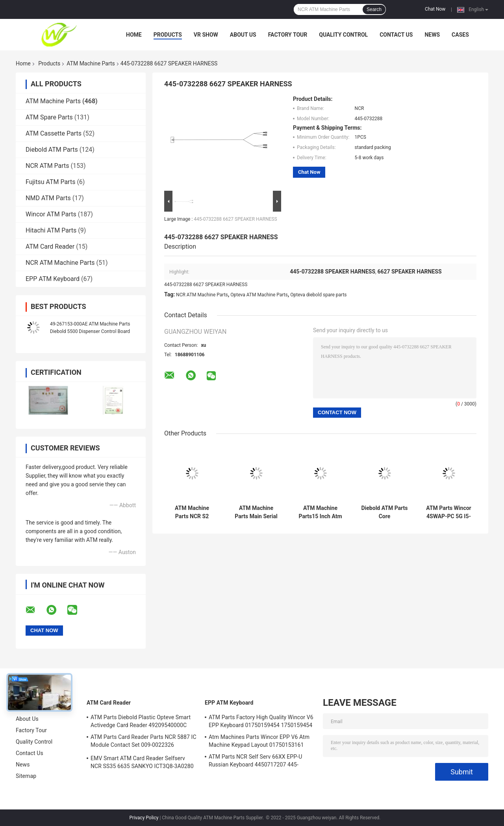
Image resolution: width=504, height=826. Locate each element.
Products (168, 35)
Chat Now (435, 9)
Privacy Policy (144, 818)
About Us (243, 35)
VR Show (206, 35)
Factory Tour (288, 35)
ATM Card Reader (50, 246)
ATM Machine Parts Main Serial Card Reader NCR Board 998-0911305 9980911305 (256, 512)
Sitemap (26, 776)
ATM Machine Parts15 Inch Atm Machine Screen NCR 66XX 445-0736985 (320, 512)
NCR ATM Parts (47, 166)
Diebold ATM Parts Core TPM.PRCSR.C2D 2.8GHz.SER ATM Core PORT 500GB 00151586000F (384, 512)
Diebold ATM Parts (52, 150)
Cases (460, 35)
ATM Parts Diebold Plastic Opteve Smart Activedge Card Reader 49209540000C (141, 721)
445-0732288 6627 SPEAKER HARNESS (235, 219)
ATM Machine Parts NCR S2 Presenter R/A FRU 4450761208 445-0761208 (192, 512)
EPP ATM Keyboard (53, 279)
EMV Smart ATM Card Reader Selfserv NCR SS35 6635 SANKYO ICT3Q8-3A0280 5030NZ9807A (142, 763)
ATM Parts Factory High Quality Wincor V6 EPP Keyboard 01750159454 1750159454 (261, 721)
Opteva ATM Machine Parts (259, 295)
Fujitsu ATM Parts (50, 182)
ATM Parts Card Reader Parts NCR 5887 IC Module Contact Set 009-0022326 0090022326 (144, 742)
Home (134, 35)
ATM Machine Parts (91, 63)
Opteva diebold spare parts (318, 295)
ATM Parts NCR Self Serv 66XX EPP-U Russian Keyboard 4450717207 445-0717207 (255, 762)
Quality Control (343, 35)
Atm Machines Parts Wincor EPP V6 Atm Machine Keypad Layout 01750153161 (259, 741)
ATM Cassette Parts (54, 133)
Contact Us (396, 35)
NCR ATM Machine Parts (60, 263)
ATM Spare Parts (49, 117)
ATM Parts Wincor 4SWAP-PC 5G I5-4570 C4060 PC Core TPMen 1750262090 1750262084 (448, 512)
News (432, 35)
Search (374, 9)
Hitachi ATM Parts (51, 230)
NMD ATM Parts (48, 198)
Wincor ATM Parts (51, 214)
